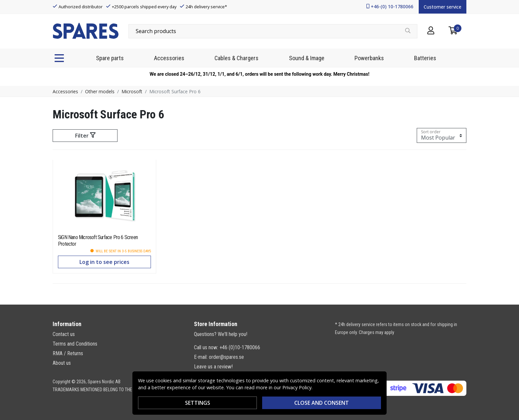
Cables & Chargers (236, 58)
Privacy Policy (297, 387)
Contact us (64, 334)
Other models (100, 91)
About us (62, 363)
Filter (85, 136)
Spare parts (110, 58)
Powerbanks (369, 58)
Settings (198, 403)
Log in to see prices (104, 262)
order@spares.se (226, 357)
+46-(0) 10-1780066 (392, 6)
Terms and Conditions (75, 344)
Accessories (169, 58)
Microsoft (132, 91)
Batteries (425, 58)
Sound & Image (307, 58)
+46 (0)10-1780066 (240, 347)
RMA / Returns (68, 353)
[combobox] (273, 31)
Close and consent (322, 403)
